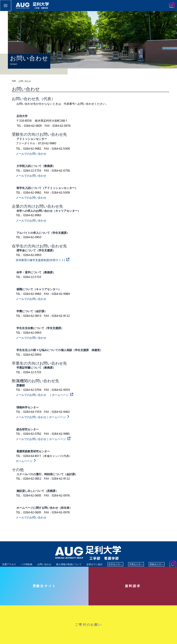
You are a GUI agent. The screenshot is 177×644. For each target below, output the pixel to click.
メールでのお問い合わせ (31, 154)
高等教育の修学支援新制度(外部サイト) (40, 260)
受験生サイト (44, 586)
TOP (14, 81)
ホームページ (60, 395)
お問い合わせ (44, 564)
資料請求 (133, 586)
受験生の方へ (157, 564)
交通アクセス (9, 564)
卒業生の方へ (136, 564)
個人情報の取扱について (69, 564)
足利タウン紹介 (95, 564)
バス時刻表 (27, 564)
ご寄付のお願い (88, 624)
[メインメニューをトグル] (5, 5)
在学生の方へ (115, 564)
